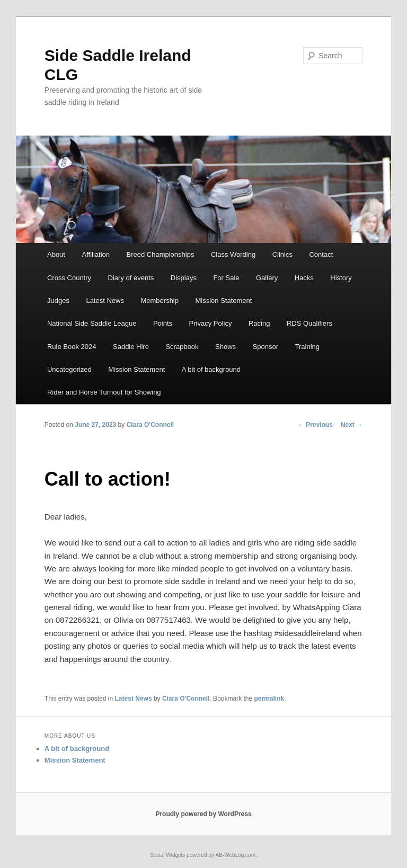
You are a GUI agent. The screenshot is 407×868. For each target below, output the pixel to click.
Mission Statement (223, 301)
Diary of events (131, 278)
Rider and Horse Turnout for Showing (104, 392)
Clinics (282, 254)
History (341, 278)
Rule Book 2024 (72, 347)
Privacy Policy (211, 323)
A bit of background (211, 369)
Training (307, 347)
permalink (269, 699)
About (56, 254)
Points (163, 323)
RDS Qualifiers (309, 323)
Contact (321, 254)
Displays (184, 278)
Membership (160, 301)
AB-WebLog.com (236, 855)
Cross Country (69, 278)
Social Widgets (167, 855)
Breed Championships (160, 254)
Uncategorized (69, 369)
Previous (315, 425)
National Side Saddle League (92, 323)
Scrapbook (182, 347)
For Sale (226, 278)
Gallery (267, 278)
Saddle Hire (131, 347)
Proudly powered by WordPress (203, 814)
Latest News (105, 301)
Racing (259, 323)
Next (352, 425)
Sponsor (266, 347)
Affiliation (96, 254)
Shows (225, 347)
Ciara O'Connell (151, 425)
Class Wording (233, 254)
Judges (58, 301)
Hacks (304, 278)
